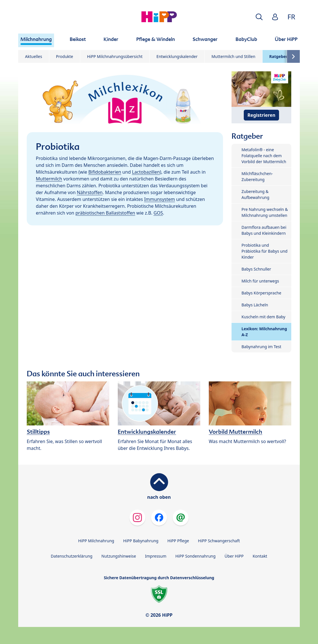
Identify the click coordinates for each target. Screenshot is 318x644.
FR (291, 17)
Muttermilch (49, 179)
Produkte (65, 56)
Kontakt (260, 556)
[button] (259, 17)
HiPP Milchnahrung (96, 541)
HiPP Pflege (178, 541)
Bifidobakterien (105, 172)
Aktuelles (34, 56)
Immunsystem (160, 199)
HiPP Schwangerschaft (219, 541)
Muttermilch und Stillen (233, 56)
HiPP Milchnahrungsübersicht (115, 56)
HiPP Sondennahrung (195, 556)
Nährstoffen (90, 192)
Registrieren (261, 115)
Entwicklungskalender (177, 56)
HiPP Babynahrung (141, 541)
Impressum (156, 556)
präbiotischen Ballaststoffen (105, 213)
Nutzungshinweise (119, 556)
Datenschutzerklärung (72, 556)
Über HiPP (234, 556)
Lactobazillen (146, 172)
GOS (158, 213)
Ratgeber (278, 56)
